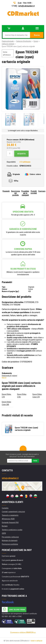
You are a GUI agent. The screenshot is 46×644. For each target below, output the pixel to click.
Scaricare (42, 191)
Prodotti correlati (34, 192)
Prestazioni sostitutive (10, 544)
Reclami (5, 526)
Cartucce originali (8, 44)
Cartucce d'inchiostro (24, 41)
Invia (35, 461)
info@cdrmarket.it (26, 6)
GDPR (4, 533)
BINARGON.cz (31, 632)
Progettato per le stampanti (25, 193)
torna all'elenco (7, 53)
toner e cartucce (36, 641)
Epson (36, 41)
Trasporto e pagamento (10, 515)
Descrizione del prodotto (16, 193)
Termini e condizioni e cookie (12, 530)
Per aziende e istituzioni (10, 537)
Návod (4, 378)
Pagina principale (8, 41)
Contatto (5, 508)
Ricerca (37, 35)
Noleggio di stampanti (10, 541)
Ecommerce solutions (18, 632)
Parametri (6, 191)
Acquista (21, 154)
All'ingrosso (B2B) (8, 519)
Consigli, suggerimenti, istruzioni (13, 512)
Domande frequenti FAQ (10, 522)
